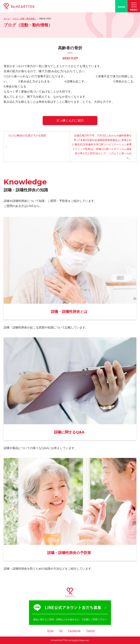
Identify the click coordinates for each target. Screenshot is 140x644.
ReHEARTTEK (61, 640)
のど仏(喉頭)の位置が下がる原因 (27, 135)
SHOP (121, 7)
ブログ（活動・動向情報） (24, 19)
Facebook (74, 631)
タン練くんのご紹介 (70, 120)
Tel (61, 631)
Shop (50, 631)
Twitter (91, 631)
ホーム (7, 19)
